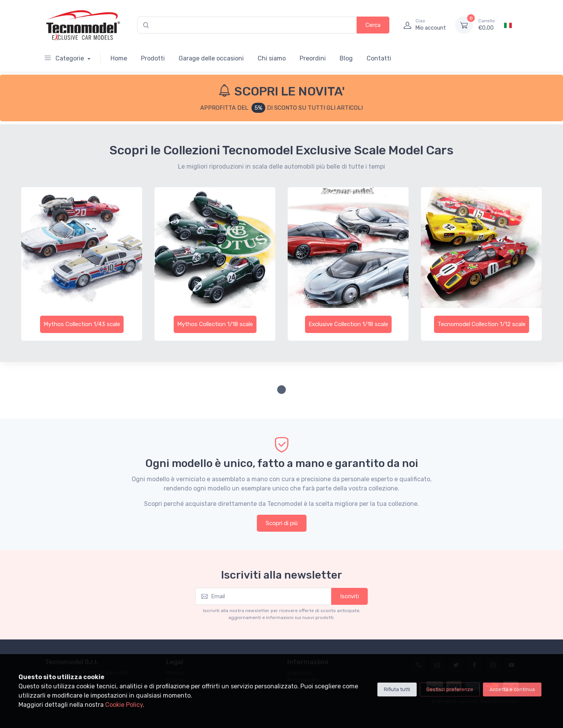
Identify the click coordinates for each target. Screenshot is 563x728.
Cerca (373, 25)
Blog (346, 58)
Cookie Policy (124, 705)
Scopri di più (282, 523)
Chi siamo (272, 58)
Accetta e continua (512, 689)
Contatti (379, 58)
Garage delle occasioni (211, 58)
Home (119, 58)
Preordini (313, 58)
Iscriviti (349, 596)
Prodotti (153, 58)
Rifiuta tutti (397, 689)
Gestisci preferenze (450, 689)
